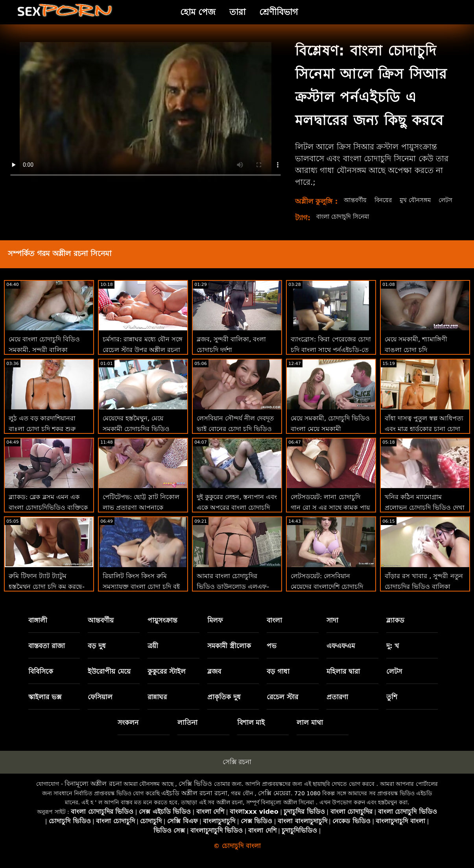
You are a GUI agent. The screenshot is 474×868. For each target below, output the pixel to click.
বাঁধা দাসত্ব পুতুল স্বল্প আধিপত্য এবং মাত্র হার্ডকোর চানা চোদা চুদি (424, 438)
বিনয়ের (384, 200)
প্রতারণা (337, 706)
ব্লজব (214, 680)
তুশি (392, 706)
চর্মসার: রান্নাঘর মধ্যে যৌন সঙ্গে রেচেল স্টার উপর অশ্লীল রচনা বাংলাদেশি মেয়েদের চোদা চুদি (143, 358)
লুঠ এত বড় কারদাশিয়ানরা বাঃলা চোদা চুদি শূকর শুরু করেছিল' (42, 438)
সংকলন (128, 731)
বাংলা (274, 629)
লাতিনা (187, 731)
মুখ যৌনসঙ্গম (418, 200)
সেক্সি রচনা (237, 770)
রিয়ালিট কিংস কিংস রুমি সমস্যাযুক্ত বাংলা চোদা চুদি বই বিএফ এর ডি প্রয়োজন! (141, 595)
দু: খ (393, 654)
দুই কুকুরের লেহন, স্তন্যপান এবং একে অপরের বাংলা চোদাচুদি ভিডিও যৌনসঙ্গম (237, 516)
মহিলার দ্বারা (343, 680)
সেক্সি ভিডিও (195, 792)
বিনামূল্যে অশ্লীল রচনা (93, 792)
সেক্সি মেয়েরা (274, 802)
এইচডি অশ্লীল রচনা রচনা (194, 802)
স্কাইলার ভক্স (45, 706)
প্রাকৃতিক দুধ (224, 706)
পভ (272, 654)
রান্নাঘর (157, 706)
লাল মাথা (310, 731)
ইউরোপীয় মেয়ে (109, 680)
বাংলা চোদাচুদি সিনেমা (346, 225)
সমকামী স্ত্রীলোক (229, 654)
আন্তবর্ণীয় (354, 200)
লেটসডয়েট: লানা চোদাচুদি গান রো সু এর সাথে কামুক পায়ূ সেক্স (330, 516)
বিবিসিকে (41, 680)
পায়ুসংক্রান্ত (162, 629)
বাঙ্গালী (38, 629)
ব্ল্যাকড (395, 629)
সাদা (332, 629)
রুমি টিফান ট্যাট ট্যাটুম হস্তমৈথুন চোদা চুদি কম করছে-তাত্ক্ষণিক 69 (47, 595)
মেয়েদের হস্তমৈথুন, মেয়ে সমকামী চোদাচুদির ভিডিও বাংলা (136, 438)
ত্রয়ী (153, 654)
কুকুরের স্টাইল (167, 680)
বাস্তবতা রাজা (47, 654)
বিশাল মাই (251, 731)
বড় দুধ (97, 654)
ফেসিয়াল (100, 706)
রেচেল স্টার (282, 706)
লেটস (349, 209)
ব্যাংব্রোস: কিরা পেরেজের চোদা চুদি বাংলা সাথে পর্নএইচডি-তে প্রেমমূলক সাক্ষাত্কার (331, 358)
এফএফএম (341, 654)
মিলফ (215, 629)
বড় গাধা (278, 680)
